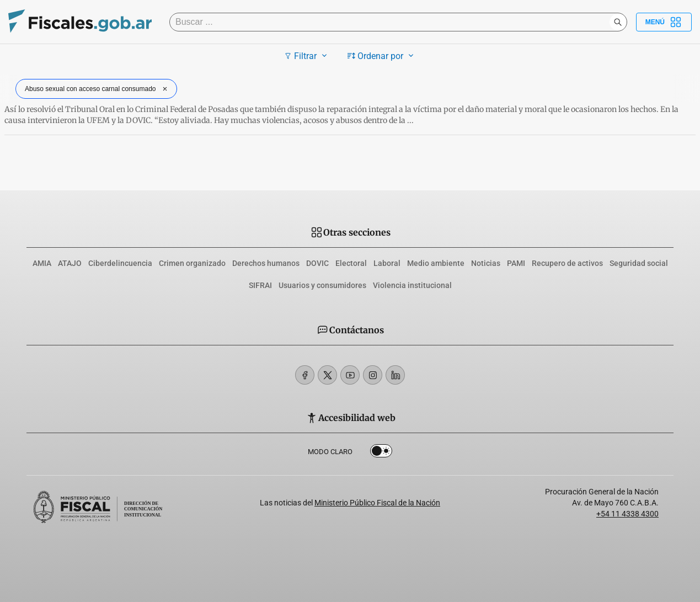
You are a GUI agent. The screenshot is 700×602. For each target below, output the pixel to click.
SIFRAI (260, 285)
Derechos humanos (266, 263)
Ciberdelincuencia (120, 263)
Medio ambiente (436, 263)
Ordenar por (382, 56)
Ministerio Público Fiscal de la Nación (377, 503)
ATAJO (70, 263)
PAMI (516, 263)
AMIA (42, 263)
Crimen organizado (192, 263)
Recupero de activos (567, 263)
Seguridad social (639, 263)
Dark (381, 453)
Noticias (486, 263)
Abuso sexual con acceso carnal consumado (97, 89)
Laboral (387, 263)
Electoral (351, 263)
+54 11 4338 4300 (627, 514)
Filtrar (307, 56)
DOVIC (317, 263)
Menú (664, 22)
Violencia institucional (412, 285)
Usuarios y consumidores (322, 285)
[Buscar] (392, 22)
